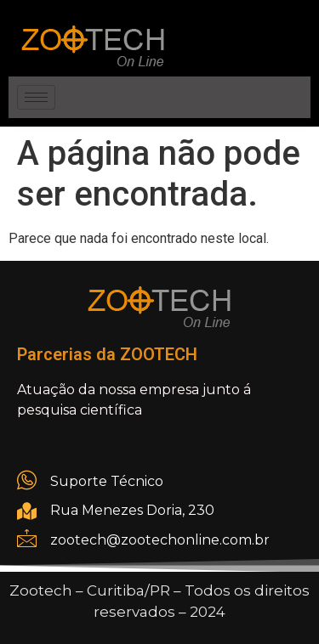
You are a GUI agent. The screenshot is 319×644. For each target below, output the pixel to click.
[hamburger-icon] (36, 97)
